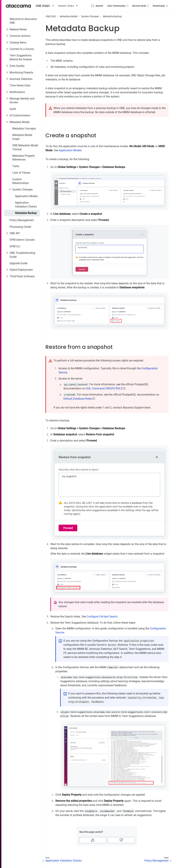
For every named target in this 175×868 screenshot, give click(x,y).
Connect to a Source (22, 49)
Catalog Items (18, 42)
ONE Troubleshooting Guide (22, 255)
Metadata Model (19, 122)
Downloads (161, 6)
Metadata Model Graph (22, 137)
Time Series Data (20, 85)
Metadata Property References (23, 158)
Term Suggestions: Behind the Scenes (21, 57)
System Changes (22, 189)
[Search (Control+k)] (97, 6)
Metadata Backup (26, 213)
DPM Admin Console (22, 240)
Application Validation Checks (26, 204)
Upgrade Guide (18, 263)
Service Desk (141, 6)
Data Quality (17, 66)
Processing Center (20, 227)
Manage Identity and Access (22, 100)
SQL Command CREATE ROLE (104, 388)
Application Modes (26, 196)
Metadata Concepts (24, 129)
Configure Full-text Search (102, 617)
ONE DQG (51, 16)
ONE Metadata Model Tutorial (25, 147)
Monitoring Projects (21, 72)
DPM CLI (15, 246)
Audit (13, 109)
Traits (16, 166)
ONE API (15, 233)
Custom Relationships (21, 181)
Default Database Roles (78, 399)
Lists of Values (21, 173)
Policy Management (22, 220)
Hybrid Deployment (21, 270)
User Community (118, 6)
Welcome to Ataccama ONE (23, 21)
